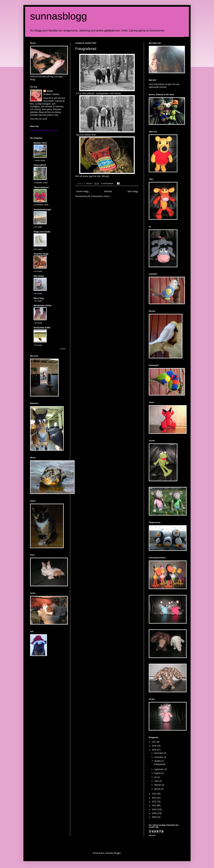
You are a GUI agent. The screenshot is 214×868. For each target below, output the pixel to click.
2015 (154, 750)
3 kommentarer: (108, 183)
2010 (154, 809)
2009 (154, 813)
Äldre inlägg (133, 191)
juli (156, 777)
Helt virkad (39, 276)
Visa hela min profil (39, 119)
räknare (152, 835)
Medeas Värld (40, 143)
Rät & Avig (39, 298)
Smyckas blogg (41, 254)
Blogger (117, 853)
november (159, 757)
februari (158, 785)
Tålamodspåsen (41, 187)
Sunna (50, 91)
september (159, 769)
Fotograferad (86, 49)
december (159, 753)
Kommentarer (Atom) (100, 196)
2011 (154, 805)
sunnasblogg (59, 16)
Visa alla (62, 349)
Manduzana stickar (43, 305)
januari (158, 789)
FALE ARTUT (40, 165)
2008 (154, 817)
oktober (158, 761)
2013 (154, 798)
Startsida (108, 191)
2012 (154, 802)
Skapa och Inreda (42, 232)
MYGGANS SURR (42, 328)
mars (157, 781)
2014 (154, 794)
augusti (158, 773)
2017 (154, 742)
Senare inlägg (82, 191)
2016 (154, 746)
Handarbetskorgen (42, 210)
